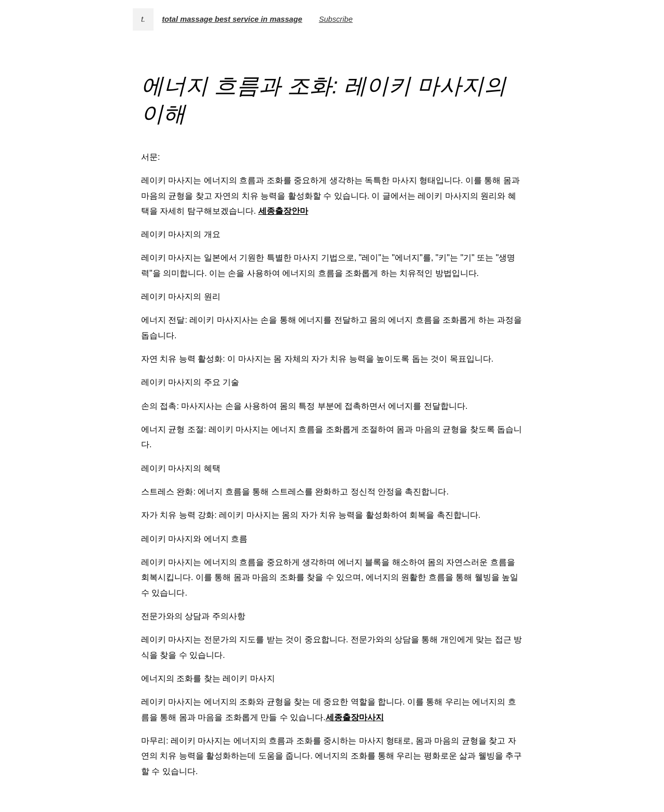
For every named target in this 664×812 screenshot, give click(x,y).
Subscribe (336, 19)
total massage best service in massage (232, 19)
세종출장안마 (283, 211)
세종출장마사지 (355, 717)
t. (143, 19)
